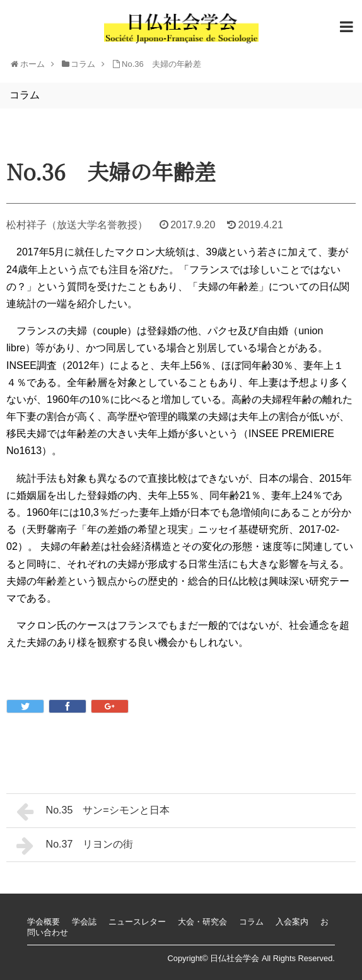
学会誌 (84, 922)
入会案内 (292, 922)
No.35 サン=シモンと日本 (93, 812)
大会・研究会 (202, 922)
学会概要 (44, 922)
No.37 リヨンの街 (75, 846)
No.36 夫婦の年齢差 (161, 64)
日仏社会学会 (235, 958)
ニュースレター (137, 922)
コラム (251, 922)
